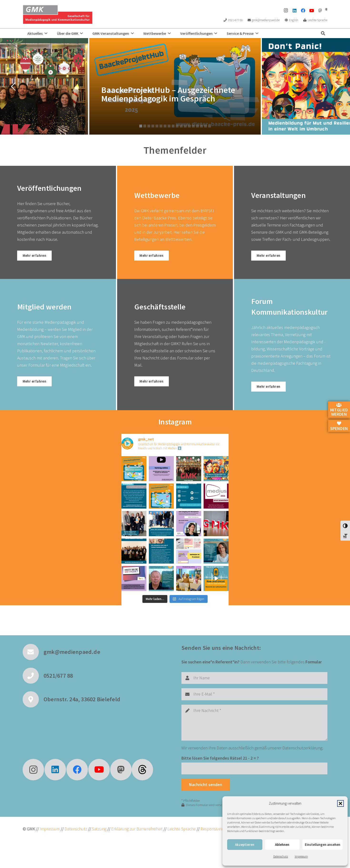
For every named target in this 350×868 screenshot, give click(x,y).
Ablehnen (282, 845)
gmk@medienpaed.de (72, 649)
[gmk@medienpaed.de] (33, 649)
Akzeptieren (245, 845)
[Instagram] (286, 10)
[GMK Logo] (57, 14)
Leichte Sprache (182, 826)
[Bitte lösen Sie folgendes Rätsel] (254, 765)
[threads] (326, 9)
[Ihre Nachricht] (254, 719)
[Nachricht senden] (206, 782)
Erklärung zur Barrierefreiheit (137, 826)
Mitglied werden (339, 410)
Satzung (99, 826)
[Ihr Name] (254, 675)
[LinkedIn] (295, 10)
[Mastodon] (320, 10)
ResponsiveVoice (215, 826)
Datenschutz (281, 856)
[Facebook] (303, 10)
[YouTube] (312, 10)
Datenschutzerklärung (302, 745)
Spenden (339, 426)
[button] (340, 803)
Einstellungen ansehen (322, 845)
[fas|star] (142, 767)
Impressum (301, 856)
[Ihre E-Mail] (254, 691)
